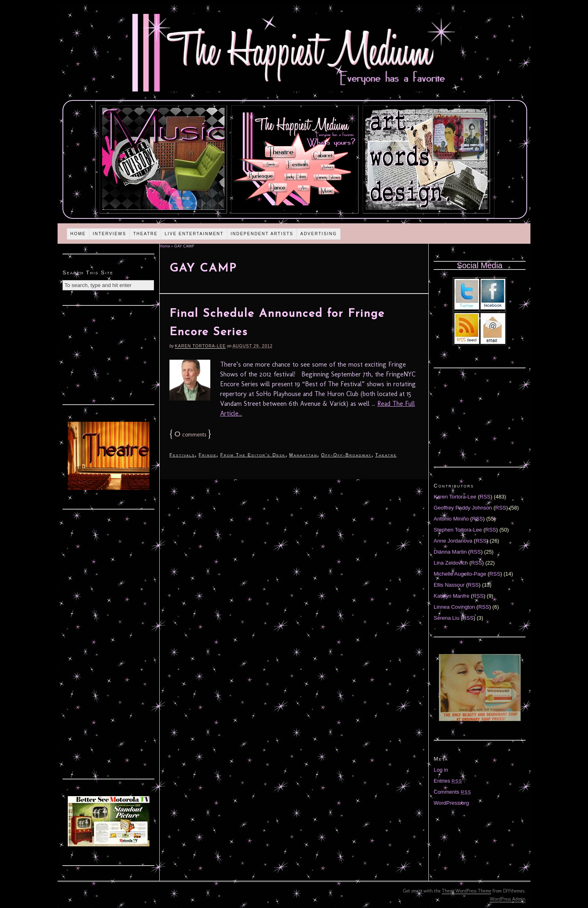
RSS (485, 497)
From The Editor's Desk (253, 455)
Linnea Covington (454, 607)
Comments (452, 792)
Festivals (182, 455)
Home (78, 234)
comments (190, 435)
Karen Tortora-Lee (200, 346)
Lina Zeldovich (451, 563)
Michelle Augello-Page (460, 574)
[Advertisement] (109, 354)
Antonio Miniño (451, 519)
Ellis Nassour (449, 585)
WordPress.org (451, 803)
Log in (441, 770)
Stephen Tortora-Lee (458, 530)
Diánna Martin (450, 552)
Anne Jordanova (453, 541)
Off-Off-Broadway (346, 455)
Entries (448, 781)
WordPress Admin (508, 899)
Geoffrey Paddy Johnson (463, 508)
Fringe (207, 455)
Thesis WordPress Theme (467, 891)
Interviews (109, 234)
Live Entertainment (194, 234)
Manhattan (303, 455)
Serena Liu (447, 618)
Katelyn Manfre (451, 596)
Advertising (318, 234)
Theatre (145, 234)
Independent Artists (262, 234)
